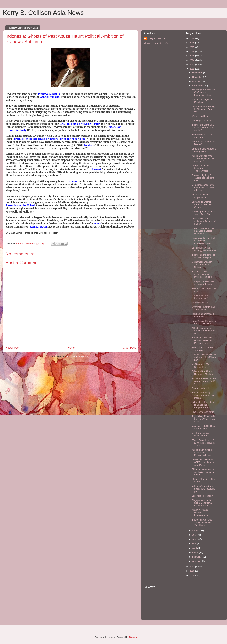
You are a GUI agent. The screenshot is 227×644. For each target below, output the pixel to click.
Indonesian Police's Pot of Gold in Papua (203, 256)
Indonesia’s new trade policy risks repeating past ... (203, 489)
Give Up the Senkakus (203, 412)
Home (71, 348)
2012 (192, 69)
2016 (192, 51)
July (195, 535)
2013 (192, 65)
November (198, 77)
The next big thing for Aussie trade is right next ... (203, 178)
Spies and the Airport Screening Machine (202, 373)
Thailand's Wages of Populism (202, 101)
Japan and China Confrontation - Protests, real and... (203, 274)
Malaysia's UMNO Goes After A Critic (203, 427)
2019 (192, 38)
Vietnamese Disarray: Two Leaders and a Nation (202, 265)
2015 (192, 56)
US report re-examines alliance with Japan (203, 283)
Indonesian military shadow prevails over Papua (203, 395)
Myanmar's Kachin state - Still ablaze (203, 308)
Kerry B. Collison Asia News (43, 13)
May (195, 544)
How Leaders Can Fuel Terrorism (203, 349)
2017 (192, 47)
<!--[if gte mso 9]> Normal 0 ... (200, 366)
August (196, 531)
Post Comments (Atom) (77, 357)
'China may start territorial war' (200, 297)
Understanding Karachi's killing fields (204, 150)
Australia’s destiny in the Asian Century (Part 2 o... (204, 381)
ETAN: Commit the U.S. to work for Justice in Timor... (203, 443)
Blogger (133, 637)
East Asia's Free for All (203, 496)
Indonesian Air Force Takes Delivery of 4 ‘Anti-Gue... (202, 522)
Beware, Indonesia (201, 388)
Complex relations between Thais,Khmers (201, 168)
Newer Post (12, 348)
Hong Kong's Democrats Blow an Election (204, 322)
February (197, 557)
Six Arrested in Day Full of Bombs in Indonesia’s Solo (203, 241)
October (197, 81)
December (198, 73)
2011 (192, 567)
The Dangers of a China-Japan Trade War (204, 213)
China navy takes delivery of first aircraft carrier (204, 221)
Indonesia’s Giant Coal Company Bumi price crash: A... (203, 127)
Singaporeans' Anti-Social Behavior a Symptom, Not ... (202, 503)
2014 (192, 60)
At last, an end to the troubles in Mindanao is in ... (203, 331)
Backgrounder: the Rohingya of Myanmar (204, 249)
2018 (192, 43)
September (198, 86)
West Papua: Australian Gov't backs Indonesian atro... (203, 92)
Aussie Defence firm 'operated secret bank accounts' (204, 158)
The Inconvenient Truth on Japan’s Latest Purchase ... (203, 231)
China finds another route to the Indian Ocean (202, 204)
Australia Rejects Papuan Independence (200, 513)
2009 (192, 575)
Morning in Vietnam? (202, 120)
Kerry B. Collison (156, 38)
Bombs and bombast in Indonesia (203, 315)
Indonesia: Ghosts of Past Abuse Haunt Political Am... (202, 340)
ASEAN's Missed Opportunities (200, 196)
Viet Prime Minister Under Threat (201, 434)
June (195, 539)
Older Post (129, 348)
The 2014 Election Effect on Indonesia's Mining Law (204, 357)
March (196, 552)
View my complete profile (156, 43)
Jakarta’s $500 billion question (202, 136)
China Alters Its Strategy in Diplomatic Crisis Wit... (204, 109)
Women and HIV (200, 116)
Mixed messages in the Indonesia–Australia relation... (203, 188)
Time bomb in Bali (201, 302)
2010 (192, 571)
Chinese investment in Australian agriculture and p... (203, 472)
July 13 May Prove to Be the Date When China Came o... (204, 419)
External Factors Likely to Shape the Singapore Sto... (203, 405)
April (195, 548)
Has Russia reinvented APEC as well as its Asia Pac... (203, 462)
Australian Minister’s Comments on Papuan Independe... (203, 452)
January (197, 561)
